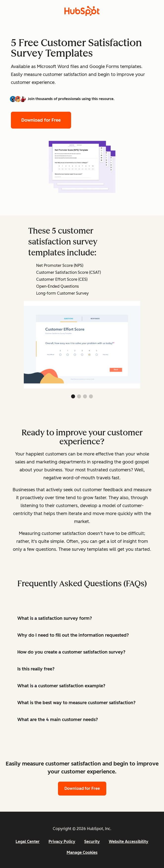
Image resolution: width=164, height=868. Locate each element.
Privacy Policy (62, 842)
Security (92, 842)
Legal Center (28, 842)
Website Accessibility (129, 842)
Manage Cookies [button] (82, 852)
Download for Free (41, 120)
